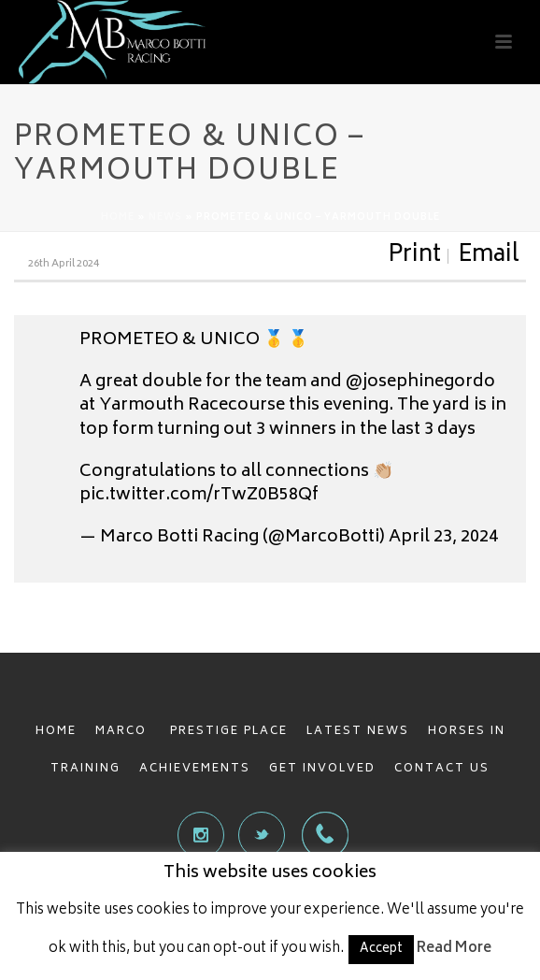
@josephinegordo (420, 382)
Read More (454, 949)
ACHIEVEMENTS (195, 769)
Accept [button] (381, 950)
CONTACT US (442, 769)
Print (414, 256)
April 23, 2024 (443, 538)
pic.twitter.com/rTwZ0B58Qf (199, 496)
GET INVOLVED (322, 769)
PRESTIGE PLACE (229, 732)
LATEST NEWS (358, 732)
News (165, 218)
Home (118, 218)
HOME (56, 732)
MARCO (123, 732)
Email (489, 256)
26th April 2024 (64, 264)
